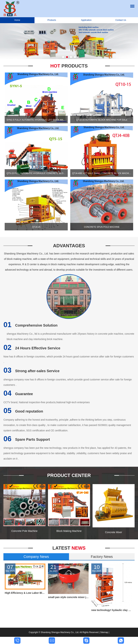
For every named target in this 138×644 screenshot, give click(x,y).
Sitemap (104, 632)
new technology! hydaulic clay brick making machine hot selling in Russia (112, 610)
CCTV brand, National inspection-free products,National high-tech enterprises (47, 402)
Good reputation (23, 411)
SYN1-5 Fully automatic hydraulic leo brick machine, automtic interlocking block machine (36, 120)
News (69, 548)
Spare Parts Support (27, 439)
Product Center (69, 475)
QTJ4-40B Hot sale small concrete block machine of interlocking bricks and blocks (102, 173)
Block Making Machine (69, 531)
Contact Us (121, 20)
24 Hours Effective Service (32, 348)
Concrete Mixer (114, 532)
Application (86, 20)
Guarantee (18, 394)
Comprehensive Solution (30, 325)
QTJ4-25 (36, 227)
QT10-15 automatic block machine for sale (102, 120)
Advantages (69, 246)
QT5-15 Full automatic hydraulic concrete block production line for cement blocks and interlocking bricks (36, 173)
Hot (69, 66)
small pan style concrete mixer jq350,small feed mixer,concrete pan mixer (68, 597)
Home (17, 20)
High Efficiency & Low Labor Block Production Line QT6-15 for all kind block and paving (25, 593)
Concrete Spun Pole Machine (102, 227)
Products (52, 20)
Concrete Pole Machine (24, 531)
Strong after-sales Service (31, 371)
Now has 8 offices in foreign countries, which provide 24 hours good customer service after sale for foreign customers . (69, 359)
